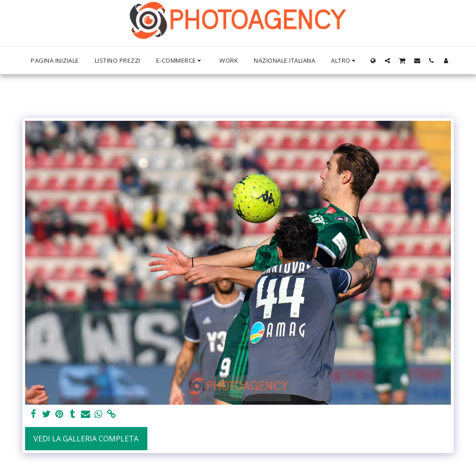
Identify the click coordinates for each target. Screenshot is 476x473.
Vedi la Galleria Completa (86, 439)
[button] (387, 60)
